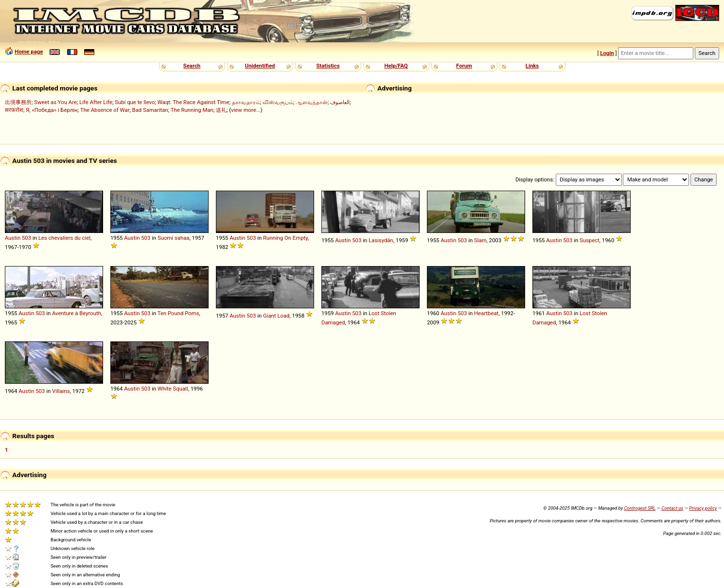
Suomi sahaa (174, 238)
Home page (29, 52)
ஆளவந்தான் (312, 102)
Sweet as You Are (55, 102)
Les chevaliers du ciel (64, 238)
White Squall (173, 389)
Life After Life (96, 102)
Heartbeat (486, 313)
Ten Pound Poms (178, 313)
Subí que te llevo (135, 102)
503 (26, 238)
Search (192, 66)
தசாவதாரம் (246, 102)
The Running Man (192, 110)
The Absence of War (105, 110)
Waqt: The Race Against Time (194, 102)
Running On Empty (285, 238)
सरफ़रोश (14, 110)
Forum (464, 66)
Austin (13, 238)
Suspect (590, 240)
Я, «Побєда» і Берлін (52, 110)
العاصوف (340, 102)
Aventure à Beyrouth (77, 313)
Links (532, 66)
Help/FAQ (396, 66)
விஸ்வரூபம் (278, 102)
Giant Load (276, 316)
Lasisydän (381, 240)
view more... (246, 110)
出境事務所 (18, 102)
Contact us (672, 508)
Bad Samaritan (150, 110)
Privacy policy (703, 508)
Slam (480, 240)
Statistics (328, 66)
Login (607, 53)
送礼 (221, 110)
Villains (61, 391)
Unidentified (260, 66)
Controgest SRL (640, 508)
